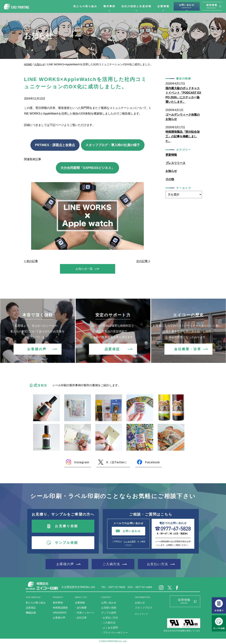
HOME (28, 64)
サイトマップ (141, 614)
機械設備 (31, 613)
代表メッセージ (85, 613)
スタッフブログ (144, 608)
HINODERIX (60, 613)
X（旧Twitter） (117, 462)
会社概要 (82, 608)
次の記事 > (143, 261)
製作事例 (109, 6)
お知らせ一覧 (84, 269)
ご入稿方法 (111, 564)
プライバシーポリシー (115, 633)
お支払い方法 (158, 564)
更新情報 (171, 155)
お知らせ (40, 64)
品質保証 (112, 349)
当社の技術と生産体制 (136, 6)
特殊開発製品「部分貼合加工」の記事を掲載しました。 (183, 136)
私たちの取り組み (85, 6)
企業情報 (163, 6)
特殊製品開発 (60, 608)
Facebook (152, 462)
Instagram (82, 462)
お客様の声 (37, 349)
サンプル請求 (109, 613)
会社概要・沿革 (188, 349)
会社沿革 (82, 618)
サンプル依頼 (67, 543)
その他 (170, 179)
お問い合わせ (187, 6)
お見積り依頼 (67, 526)
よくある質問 (130, 541)
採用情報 (212, 6)
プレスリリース (175, 163)
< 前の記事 (31, 261)
